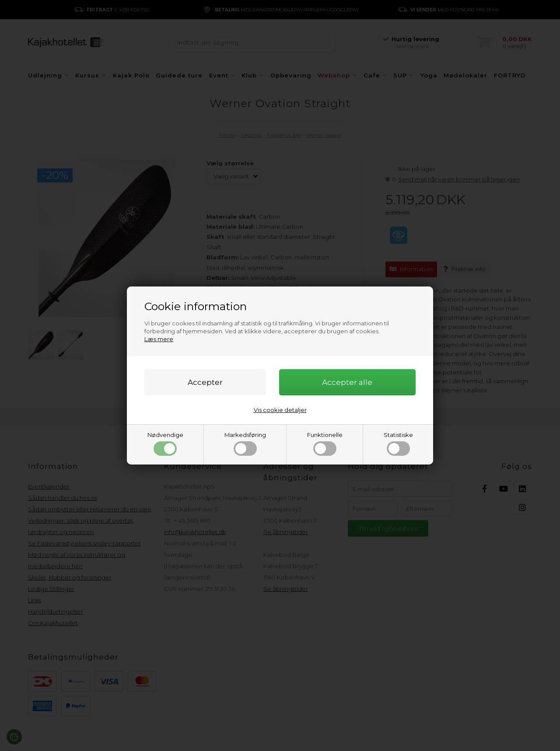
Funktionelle (325, 444)
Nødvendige (165, 444)
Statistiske (398, 444)
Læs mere (159, 339)
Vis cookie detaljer (280, 410)
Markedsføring (245, 444)
